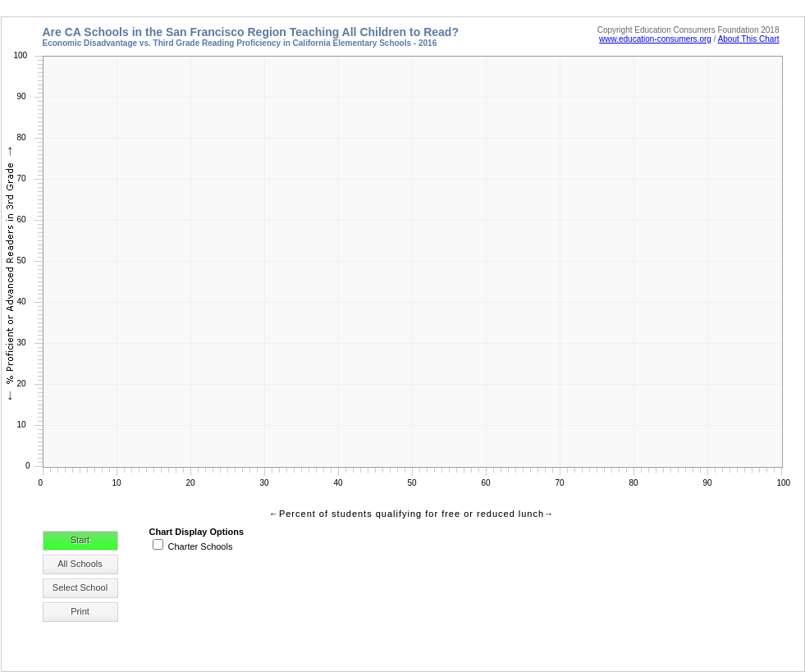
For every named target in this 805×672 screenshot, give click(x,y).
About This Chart (749, 39)
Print (80, 611)
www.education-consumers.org (655, 39)
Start (80, 540)
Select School (80, 587)
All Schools (80, 564)
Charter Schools (201, 546)
